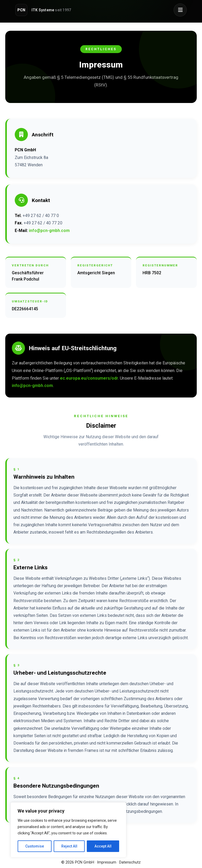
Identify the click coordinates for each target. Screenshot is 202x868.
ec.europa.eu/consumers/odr (89, 378)
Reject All (69, 846)
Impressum (107, 862)
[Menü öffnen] (180, 10)
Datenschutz (130, 862)
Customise (35, 846)
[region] (68, 830)
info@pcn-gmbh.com (49, 231)
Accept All (103, 846)
